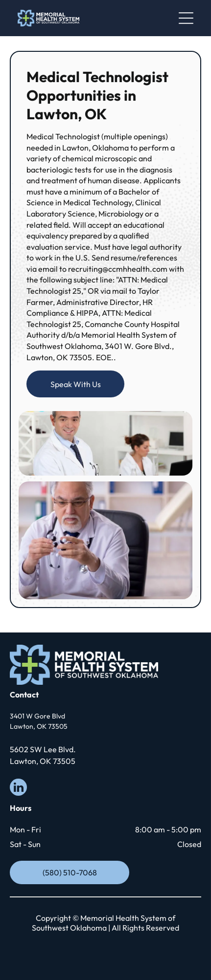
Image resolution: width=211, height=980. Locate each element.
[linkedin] (18, 788)
